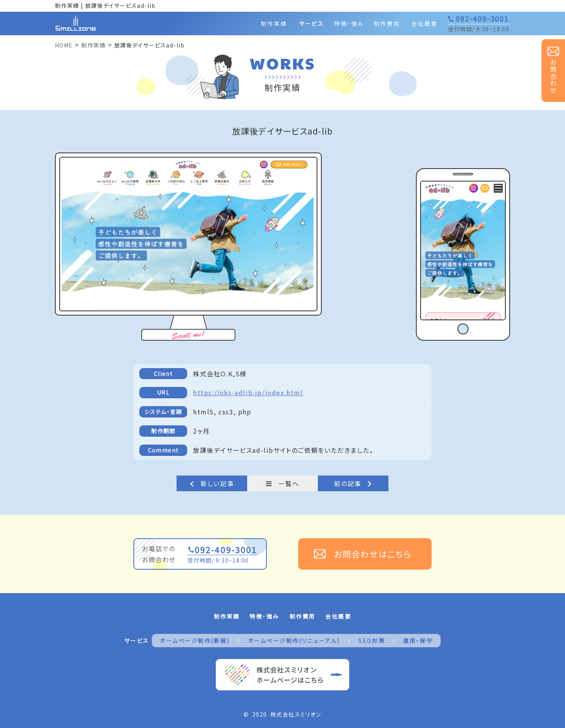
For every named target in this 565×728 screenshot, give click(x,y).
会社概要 (425, 24)
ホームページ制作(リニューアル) (294, 641)
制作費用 (387, 24)
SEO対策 (372, 641)
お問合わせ (553, 76)
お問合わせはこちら (373, 554)
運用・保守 (418, 641)
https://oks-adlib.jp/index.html (248, 392)
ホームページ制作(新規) (195, 641)
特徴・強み (349, 24)
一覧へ (282, 483)
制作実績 (274, 24)
